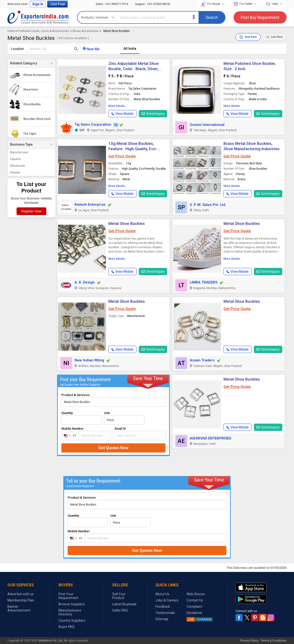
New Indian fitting (89, 360)
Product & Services (75, 395)
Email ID (120, 429)
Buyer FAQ (66, 627)
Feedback (163, 607)
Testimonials (165, 613)
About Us (162, 594)
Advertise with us (21, 594)
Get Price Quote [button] (122, 156)
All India (130, 49)
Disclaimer (194, 613)
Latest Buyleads (124, 604)
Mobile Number (72, 429)
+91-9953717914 (112, 4)
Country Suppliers (72, 620)
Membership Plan (21, 600)
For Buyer (213, 4)
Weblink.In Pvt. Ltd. (51, 641)
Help (274, 4)
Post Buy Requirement (260, 17)
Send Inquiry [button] (153, 114)
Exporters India (38, 17)
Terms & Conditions (274, 641)
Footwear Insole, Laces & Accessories (44, 31)
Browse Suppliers (72, 604)
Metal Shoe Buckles (127, 223)
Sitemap (162, 619)
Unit (107, 413)
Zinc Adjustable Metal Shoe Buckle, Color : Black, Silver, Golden (134, 69)
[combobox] (69, 436)
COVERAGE (199, 619)
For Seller (245, 4)
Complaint (194, 607)
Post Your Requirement (68, 596)
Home (11, 31)
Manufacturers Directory (70, 612)
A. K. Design (85, 282)
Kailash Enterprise (90, 204)
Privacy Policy (249, 641)
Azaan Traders (202, 360)
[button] (194, 17)
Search (212, 17)
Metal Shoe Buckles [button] (127, 301)
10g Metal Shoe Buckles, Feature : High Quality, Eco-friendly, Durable (133, 149)
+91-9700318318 (152, 4)
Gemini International (207, 125)
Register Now (31, 211)
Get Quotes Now (113, 448)
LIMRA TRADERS (203, 282)
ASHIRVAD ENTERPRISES (210, 438)
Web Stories (196, 594)
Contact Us (195, 600)
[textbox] (53, 49)
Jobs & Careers (167, 600)
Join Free (57, 4)
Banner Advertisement (19, 608)
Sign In (38, 4)
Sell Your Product (119, 596)
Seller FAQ (120, 610)
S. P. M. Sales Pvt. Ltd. (208, 205)
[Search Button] (76, 49)
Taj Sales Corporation (93, 124)
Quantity (67, 413)
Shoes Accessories (85, 31)
